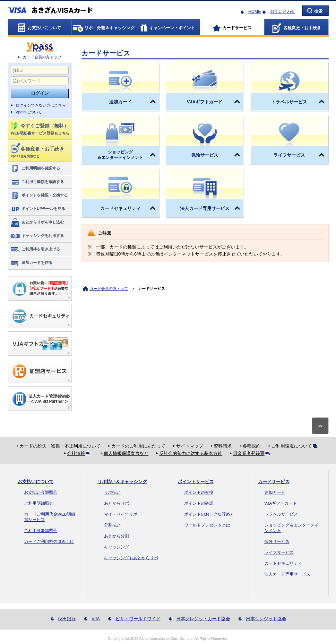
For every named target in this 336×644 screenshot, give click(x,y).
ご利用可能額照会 (41, 531)
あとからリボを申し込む (37, 222)
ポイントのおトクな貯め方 (209, 514)
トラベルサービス (281, 514)
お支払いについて (36, 482)
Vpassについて (29, 112)
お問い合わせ (283, 11)
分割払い (112, 525)
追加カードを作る (31, 263)
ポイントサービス (196, 482)
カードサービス (274, 482)
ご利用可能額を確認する (37, 182)
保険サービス (277, 541)
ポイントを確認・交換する (39, 196)
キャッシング (116, 547)
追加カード (275, 492)
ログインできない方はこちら (41, 105)
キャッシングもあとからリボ (131, 558)
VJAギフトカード (281, 503)
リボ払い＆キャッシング (122, 482)
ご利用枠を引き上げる (35, 249)
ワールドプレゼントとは (207, 525)
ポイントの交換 (199, 492)
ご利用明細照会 (39, 503)
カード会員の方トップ (42, 57)
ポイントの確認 (199, 503)
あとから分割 (116, 536)
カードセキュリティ (283, 563)
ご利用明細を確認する (35, 169)
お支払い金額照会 (41, 492)
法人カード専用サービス (287, 574)
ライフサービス (279, 552)
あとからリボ (116, 503)
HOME (255, 11)
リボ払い (112, 492)
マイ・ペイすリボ (121, 514)
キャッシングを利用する (37, 236)
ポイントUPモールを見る (38, 209)
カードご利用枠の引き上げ (49, 541)
